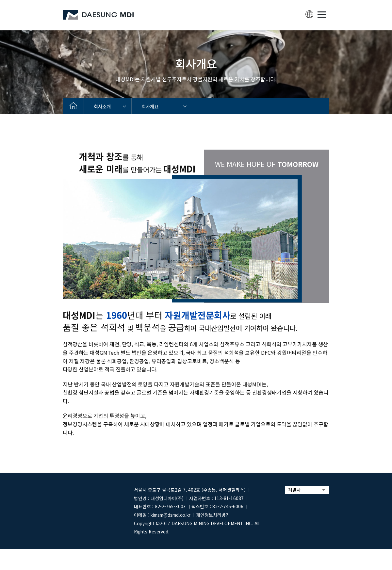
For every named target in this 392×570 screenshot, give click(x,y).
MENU (321, 14)
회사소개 (102, 106)
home (73, 106)
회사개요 (150, 106)
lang (309, 14)
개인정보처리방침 (213, 515)
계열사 (294, 490)
